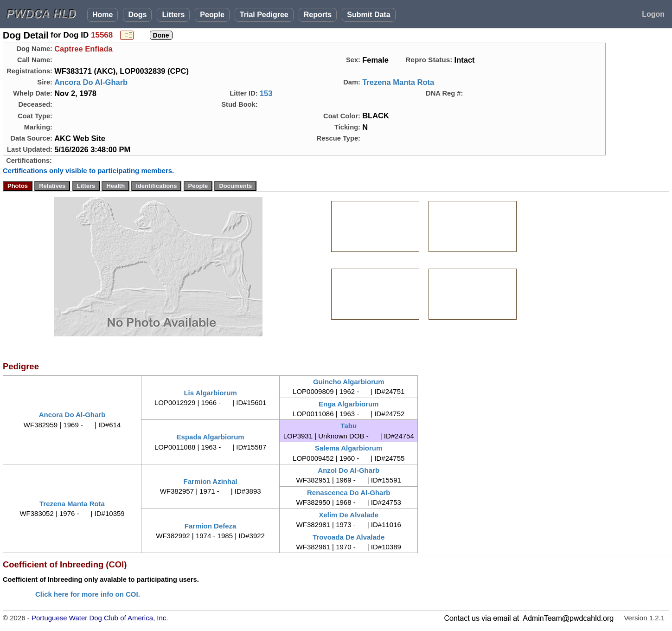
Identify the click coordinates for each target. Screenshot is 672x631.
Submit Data (368, 15)
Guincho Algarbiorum (349, 382)
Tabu (349, 426)
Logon (653, 14)
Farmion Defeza (211, 526)
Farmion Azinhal (211, 481)
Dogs (137, 15)
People (212, 15)
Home (102, 15)
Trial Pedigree (264, 15)
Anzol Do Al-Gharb (349, 470)
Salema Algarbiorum (349, 448)
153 (266, 93)
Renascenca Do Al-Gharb (349, 493)
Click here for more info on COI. (88, 594)
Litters (173, 15)
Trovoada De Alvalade (349, 537)
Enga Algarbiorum (349, 404)
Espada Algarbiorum (211, 437)
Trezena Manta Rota (398, 82)
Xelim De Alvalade (349, 515)
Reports (318, 15)
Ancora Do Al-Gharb (91, 82)
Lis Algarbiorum (210, 393)
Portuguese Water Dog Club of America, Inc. (100, 618)
